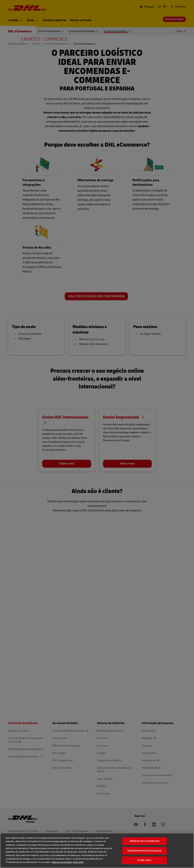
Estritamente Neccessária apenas (145, 851)
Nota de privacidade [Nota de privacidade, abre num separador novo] (62, 862)
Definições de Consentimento (145, 841)
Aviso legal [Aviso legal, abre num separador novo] (78, 862)
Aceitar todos (145, 860)
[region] (97, 850)
